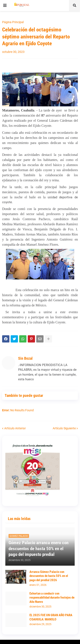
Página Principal (13, 22)
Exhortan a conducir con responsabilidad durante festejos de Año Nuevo (52, 598)
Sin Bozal (25, 358)
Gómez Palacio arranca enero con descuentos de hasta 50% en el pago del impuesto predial (39, 549)
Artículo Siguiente (64, 428)
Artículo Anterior (15, 428)
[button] (5, 6)
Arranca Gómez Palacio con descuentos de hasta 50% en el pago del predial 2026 (49, 576)
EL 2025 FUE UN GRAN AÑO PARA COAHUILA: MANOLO (51, 617)
